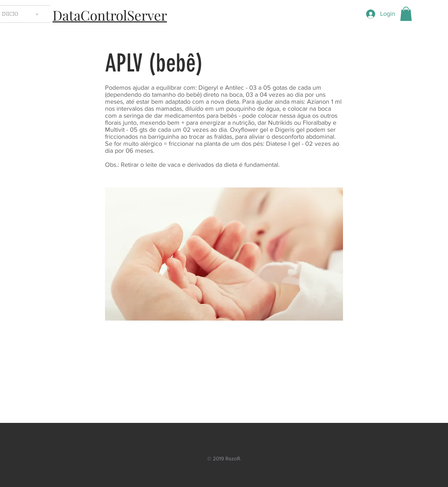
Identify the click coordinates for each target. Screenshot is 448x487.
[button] (406, 14)
